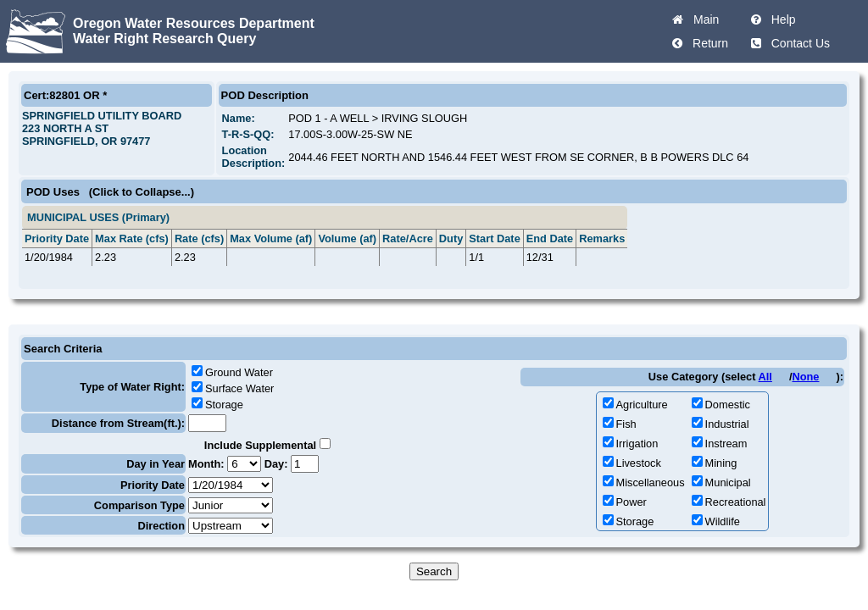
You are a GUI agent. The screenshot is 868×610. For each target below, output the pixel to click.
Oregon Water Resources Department (194, 23)
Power (632, 502)
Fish (626, 424)
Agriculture (642, 405)
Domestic (728, 405)
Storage (224, 405)
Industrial (727, 424)
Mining (721, 463)
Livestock (639, 463)
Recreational (736, 502)
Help (780, 19)
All (765, 377)
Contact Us (797, 43)
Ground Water (239, 372)
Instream (726, 444)
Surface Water (239, 388)
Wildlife (723, 521)
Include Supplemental (260, 445)
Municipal (728, 482)
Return (707, 43)
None (805, 377)
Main (703, 19)
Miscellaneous (651, 482)
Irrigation (637, 444)
